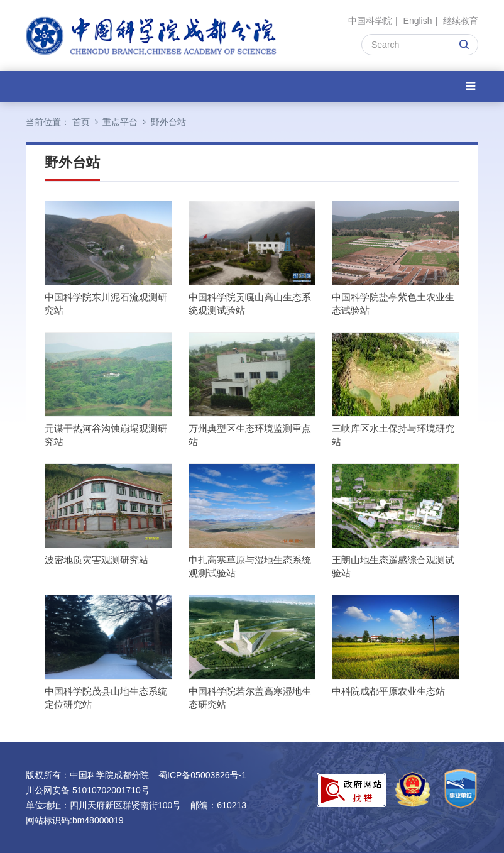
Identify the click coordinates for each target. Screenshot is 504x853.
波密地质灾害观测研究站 (96, 560)
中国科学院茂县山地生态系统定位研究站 (106, 698)
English (418, 21)
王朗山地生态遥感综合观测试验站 (393, 566)
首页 (81, 122)
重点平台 (120, 122)
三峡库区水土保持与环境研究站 (393, 435)
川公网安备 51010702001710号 (88, 790)
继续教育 (461, 21)
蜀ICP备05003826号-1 (202, 775)
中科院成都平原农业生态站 (388, 691)
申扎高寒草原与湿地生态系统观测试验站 (250, 566)
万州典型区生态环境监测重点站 (250, 435)
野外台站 (168, 122)
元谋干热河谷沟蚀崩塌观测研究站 (106, 435)
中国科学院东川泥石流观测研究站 (106, 304)
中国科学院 (370, 21)
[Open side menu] (470, 86)
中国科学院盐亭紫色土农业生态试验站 (393, 304)
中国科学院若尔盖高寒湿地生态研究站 (250, 698)
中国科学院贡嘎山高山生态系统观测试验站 (250, 304)
